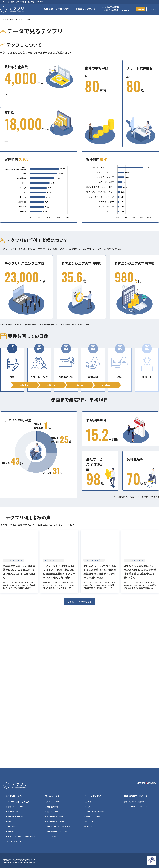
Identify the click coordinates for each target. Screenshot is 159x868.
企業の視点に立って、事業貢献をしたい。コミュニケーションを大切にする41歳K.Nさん (19, 572)
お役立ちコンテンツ (53, 811)
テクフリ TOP (8, 19)
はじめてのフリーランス (15, 807)
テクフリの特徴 (12, 811)
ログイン (153, 9)
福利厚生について (13, 821)
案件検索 (45, 9)
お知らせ (88, 802)
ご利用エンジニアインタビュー (58, 826)
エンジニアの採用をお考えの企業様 (108, 9)
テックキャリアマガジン (134, 802)
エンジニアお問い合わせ (94, 811)
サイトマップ (90, 821)
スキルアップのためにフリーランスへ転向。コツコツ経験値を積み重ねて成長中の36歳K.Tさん (140, 572)
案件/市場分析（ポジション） (57, 821)
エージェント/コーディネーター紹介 (20, 836)
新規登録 (139, 9)
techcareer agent (13, 841)
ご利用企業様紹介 (52, 807)
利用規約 (7, 860)
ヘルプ (87, 807)
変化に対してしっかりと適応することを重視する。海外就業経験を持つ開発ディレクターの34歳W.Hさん (100, 572)
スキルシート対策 (52, 802)
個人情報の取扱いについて (25, 860)
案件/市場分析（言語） (54, 816)
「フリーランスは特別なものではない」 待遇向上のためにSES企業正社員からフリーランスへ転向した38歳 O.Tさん (59, 572)
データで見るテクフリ (15, 816)
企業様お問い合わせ (92, 816)
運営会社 (88, 826)
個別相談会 (10, 826)
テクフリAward (51, 836)
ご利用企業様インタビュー (56, 831)
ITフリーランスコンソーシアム (136, 807)
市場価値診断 (11, 831)
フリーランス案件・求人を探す (18, 802)
